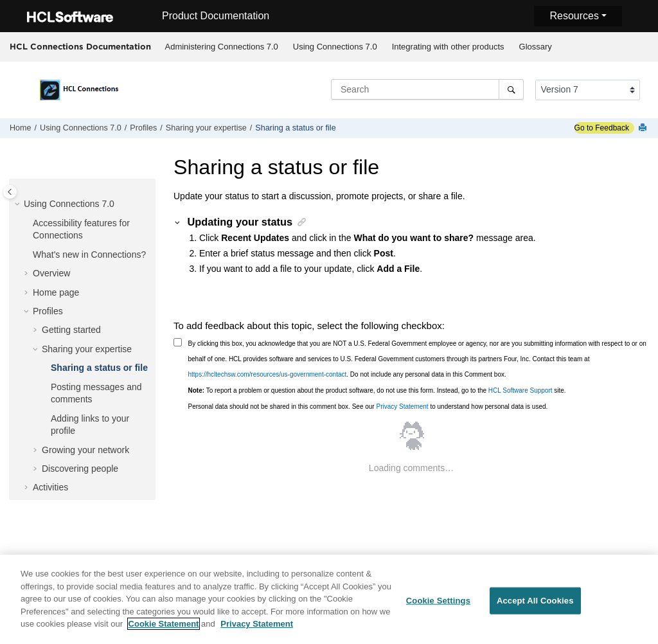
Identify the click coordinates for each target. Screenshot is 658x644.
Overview (51, 273)
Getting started (71, 330)
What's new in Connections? (89, 255)
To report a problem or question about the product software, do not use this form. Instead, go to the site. (377, 390)
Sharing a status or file (295, 128)
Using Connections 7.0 (335, 47)
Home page (56, 292)
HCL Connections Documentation (80, 46)
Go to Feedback (602, 128)
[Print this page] (644, 128)
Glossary (536, 47)
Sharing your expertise (206, 128)
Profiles (143, 128)
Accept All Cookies (535, 606)
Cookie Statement (164, 630)
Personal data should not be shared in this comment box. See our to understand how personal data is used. (368, 407)
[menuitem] (221, 47)
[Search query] (427, 89)
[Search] (511, 89)
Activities (50, 487)
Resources (574, 16)
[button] (19, 204)
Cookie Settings (438, 606)
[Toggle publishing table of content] (10, 192)
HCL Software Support (520, 390)
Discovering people (80, 469)
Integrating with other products (448, 47)
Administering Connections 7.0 (222, 47)
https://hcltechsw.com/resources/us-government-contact (268, 374)
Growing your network (85, 450)
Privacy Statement (402, 407)
